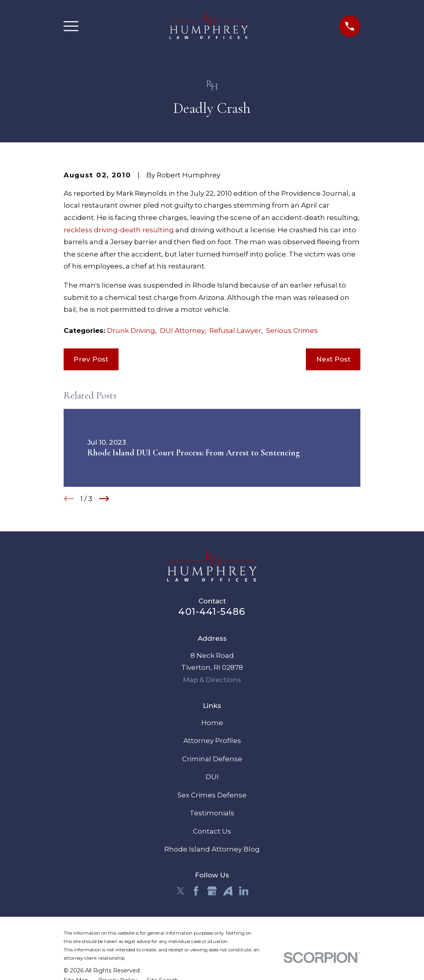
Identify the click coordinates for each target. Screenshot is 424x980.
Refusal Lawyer (235, 331)
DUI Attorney (182, 331)
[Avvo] (228, 891)
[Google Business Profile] (212, 891)
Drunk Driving (131, 331)
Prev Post (91, 359)
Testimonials (212, 813)
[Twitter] (181, 891)
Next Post (333, 359)
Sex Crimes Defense (212, 795)
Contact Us (212, 831)
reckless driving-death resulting (119, 230)
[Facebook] (196, 891)
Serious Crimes (292, 331)
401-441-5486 (212, 612)
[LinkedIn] (244, 891)
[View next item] (104, 499)
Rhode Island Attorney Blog (212, 849)
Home (212, 723)
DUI (212, 777)
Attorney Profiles (212, 741)
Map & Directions (212, 680)
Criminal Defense (212, 759)
